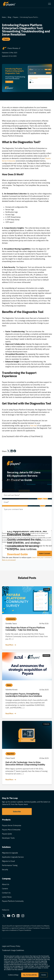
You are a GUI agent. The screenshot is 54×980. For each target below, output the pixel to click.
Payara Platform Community (13, 901)
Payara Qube (7, 834)
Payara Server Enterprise (12, 825)
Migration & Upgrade (10, 853)
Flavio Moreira (14, 48)
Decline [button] (44, 975)
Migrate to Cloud (8, 861)
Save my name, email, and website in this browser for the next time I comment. (28, 547)
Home (4, 17)
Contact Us (6, 893)
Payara (16, 17)
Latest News (7, 897)
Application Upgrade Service (13, 857)
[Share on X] (8, 451)
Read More (11, 645)
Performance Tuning (10, 865)
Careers (5, 889)
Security (5, 870)
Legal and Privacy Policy (11, 946)
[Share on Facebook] (15, 451)
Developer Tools (8, 838)
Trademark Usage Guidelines (13, 950)
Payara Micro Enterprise (11, 830)
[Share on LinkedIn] (12, 451)
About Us (6, 884)
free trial (33, 426)
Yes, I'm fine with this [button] (30, 975)
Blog (10, 17)
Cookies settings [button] (13, 975)
